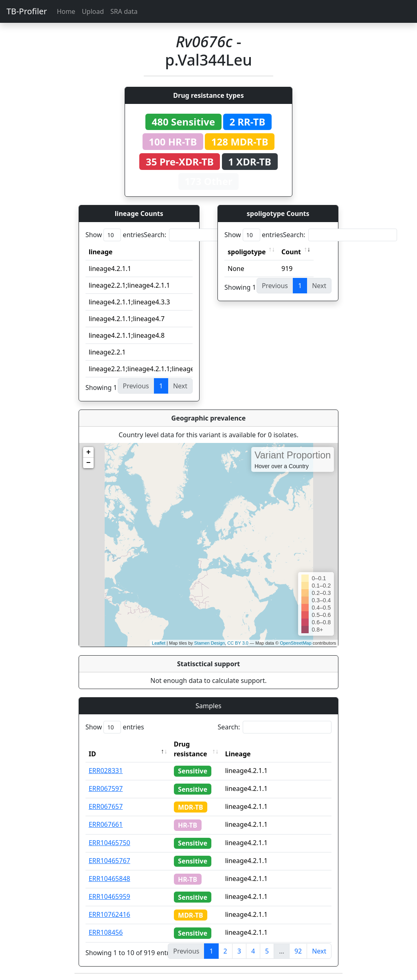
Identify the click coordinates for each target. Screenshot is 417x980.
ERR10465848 (110, 879)
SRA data (124, 11)
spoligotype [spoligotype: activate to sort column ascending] (247, 252)
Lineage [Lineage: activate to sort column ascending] (238, 754)
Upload (93, 11)
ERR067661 (106, 824)
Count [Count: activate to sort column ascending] (291, 252)
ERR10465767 (110, 861)
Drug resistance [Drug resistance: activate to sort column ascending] (191, 749)
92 (298, 951)
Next (319, 951)
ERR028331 (106, 771)
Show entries (115, 235)
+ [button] (89, 452)
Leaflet (159, 643)
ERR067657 (106, 806)
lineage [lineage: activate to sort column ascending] (101, 252)
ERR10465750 (110, 843)
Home (66, 11)
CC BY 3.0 (238, 643)
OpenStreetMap (296, 643)
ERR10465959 (110, 896)
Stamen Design (210, 643)
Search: (201, 235)
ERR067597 (106, 788)
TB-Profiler (27, 11)
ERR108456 (106, 932)
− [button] (89, 463)
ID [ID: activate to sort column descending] (92, 754)
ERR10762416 (110, 914)
